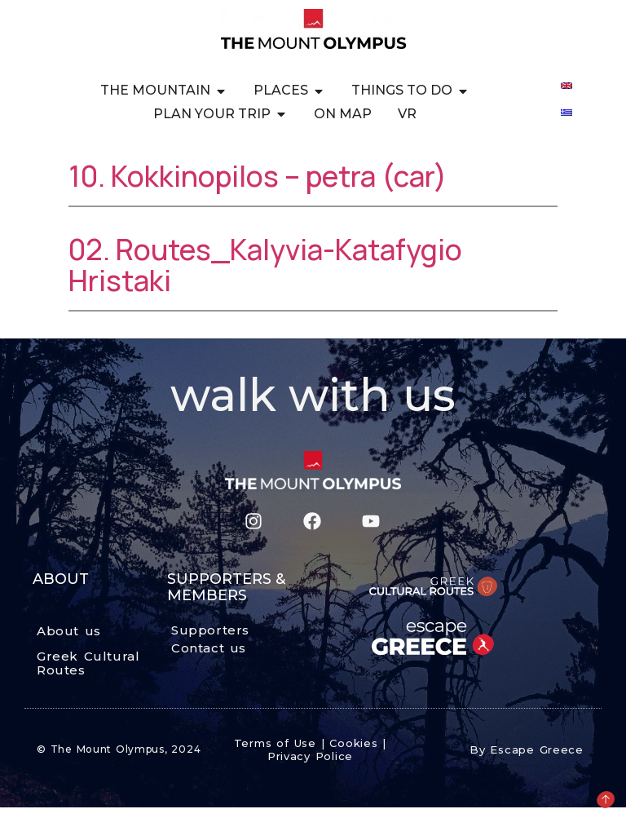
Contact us (209, 648)
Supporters (210, 630)
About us (69, 631)
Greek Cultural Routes (88, 663)
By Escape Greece (527, 749)
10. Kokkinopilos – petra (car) (258, 176)
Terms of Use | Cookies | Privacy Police (310, 749)
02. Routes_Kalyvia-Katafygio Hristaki (265, 265)
